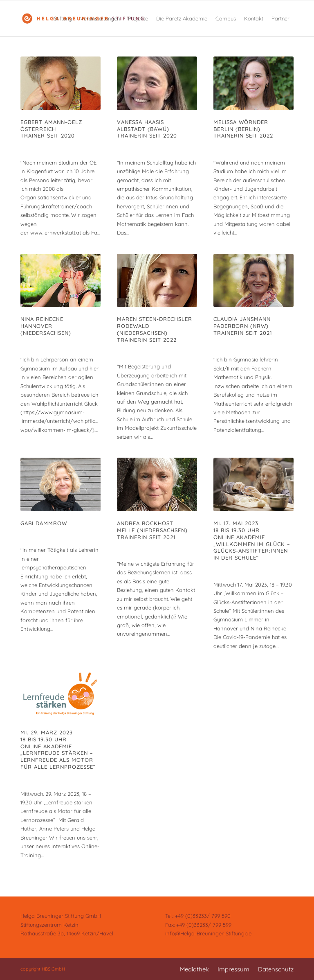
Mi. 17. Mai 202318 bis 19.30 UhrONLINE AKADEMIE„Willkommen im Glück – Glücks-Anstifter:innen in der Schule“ (252, 540)
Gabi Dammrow (44, 523)
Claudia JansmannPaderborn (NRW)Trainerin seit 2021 (243, 326)
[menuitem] (63, 18)
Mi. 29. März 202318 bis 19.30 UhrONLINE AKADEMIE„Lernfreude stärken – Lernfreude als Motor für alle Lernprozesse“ (58, 750)
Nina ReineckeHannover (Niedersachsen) (46, 326)
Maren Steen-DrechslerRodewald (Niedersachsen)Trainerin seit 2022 (155, 329)
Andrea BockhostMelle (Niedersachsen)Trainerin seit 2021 (152, 530)
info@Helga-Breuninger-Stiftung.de (208, 933)
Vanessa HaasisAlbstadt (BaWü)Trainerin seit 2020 (147, 129)
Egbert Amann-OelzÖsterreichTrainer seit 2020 (51, 129)
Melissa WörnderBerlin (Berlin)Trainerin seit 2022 (243, 129)
